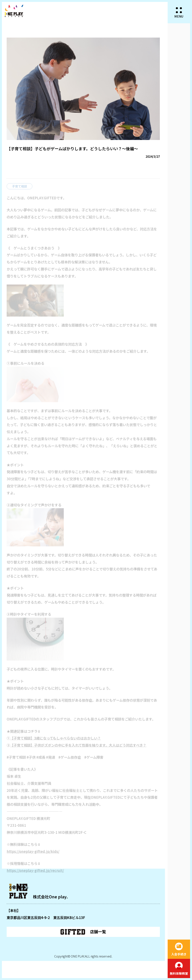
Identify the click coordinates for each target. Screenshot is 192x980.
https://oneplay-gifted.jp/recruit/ (35, 873)
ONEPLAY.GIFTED (14, 11)
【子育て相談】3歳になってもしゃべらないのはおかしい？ (55, 741)
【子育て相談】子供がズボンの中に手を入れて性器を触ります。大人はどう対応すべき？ (78, 748)
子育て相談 (20, 189)
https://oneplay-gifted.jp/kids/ (33, 854)
